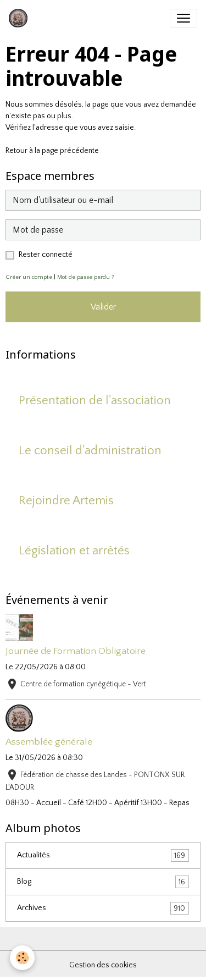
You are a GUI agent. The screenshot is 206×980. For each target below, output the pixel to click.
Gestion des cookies (103, 965)
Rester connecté (46, 255)
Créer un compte (29, 277)
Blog (103, 882)
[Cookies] (22, 958)
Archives (103, 908)
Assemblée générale (49, 742)
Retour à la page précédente (52, 151)
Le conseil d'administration (90, 451)
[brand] (20, 18)
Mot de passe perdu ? (86, 277)
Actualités (103, 855)
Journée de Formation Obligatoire (76, 651)
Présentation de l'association (95, 401)
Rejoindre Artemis (66, 501)
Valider (103, 307)
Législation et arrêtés (74, 551)
